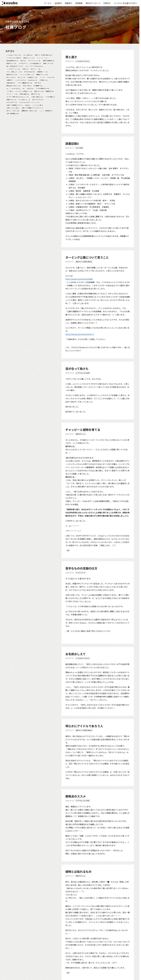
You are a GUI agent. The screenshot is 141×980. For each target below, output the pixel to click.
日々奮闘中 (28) (38, 86)
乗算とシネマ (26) (48, 63)
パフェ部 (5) (10, 91)
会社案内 (58, 3)
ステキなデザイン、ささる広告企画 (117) (30, 63)
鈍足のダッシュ (81, 434)
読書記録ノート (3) (42, 72)
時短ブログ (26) (36, 94)
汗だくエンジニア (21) (34, 61)
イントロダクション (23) (13, 69)
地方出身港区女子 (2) (12, 61)
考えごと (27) (22, 77)
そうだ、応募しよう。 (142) (14, 72)
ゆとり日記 (79, 148)
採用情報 (79, 3)
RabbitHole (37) (33, 80)
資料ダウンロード (93, 3)
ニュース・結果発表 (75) (46, 111)
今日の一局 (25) (27, 86)
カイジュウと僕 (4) (38, 105)
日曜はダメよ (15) (11, 100)
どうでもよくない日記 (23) (14, 58)
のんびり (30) (51, 77)
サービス (48, 3)
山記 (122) (23, 61)
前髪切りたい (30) (11, 63)
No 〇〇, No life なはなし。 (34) (15, 88)
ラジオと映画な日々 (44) (42, 88)
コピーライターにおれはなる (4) (34, 66)
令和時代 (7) (10, 80)
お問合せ (107, 3)
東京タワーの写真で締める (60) (44, 55)
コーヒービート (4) (42, 58)
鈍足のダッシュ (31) (29, 58)
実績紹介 (68, 3)
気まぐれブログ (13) (38, 100)
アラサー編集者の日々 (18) (25, 83)
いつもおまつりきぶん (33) (14, 55)
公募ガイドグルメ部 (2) (13, 108)
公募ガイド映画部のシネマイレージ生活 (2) (18, 105)
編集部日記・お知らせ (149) (29, 111)
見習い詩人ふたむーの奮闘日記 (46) (44, 91)
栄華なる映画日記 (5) (49, 61)
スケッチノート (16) (12, 94)
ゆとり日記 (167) (28, 55)
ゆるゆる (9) (30, 88)
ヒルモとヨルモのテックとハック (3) (29, 102)
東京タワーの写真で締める (84, 262)
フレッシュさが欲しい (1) (27, 75)
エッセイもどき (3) (21, 80)
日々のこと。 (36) (36, 69)
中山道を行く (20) (32, 77)
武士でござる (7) (11, 77)
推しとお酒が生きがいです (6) (15, 66)
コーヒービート (81, 573)
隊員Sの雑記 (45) (24, 94)
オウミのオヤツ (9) (12, 102)
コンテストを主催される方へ (126, 3)
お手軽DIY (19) (44, 80)
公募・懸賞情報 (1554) (13, 113)
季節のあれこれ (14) (12, 75)
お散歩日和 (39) (11, 83)
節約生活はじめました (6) (13, 86)
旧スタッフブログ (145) (13, 111)
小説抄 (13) (25, 69)
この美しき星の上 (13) (37, 97)
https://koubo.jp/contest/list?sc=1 (80, 334)
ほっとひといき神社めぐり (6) (24, 91)
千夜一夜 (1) (38, 83)
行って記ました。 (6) (24, 100)
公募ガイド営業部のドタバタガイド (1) (32, 108)
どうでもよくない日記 (83, 373)
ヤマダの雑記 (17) (50, 97)
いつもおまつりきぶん (83, 61)
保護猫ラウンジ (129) (42, 75)
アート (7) (42, 77)
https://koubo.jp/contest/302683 (79, 279)
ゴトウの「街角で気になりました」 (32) (17, 97)
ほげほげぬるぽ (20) (30, 72)
